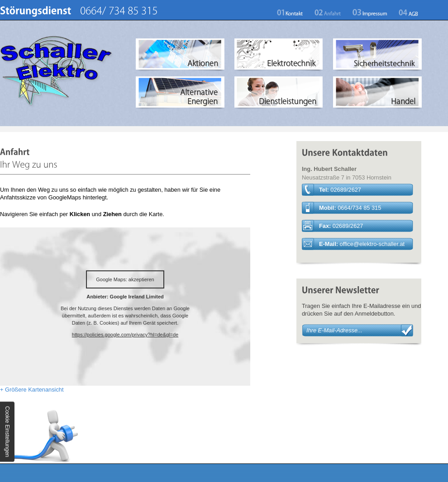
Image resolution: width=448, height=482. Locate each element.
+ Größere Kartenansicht (32, 390)
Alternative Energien (180, 93)
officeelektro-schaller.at (372, 244)
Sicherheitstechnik (378, 55)
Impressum (370, 13)
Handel (378, 93)
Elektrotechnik (279, 55)
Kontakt (293, 13)
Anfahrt (328, 13)
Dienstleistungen (279, 93)
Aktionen (180, 55)
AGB (406, 13)
